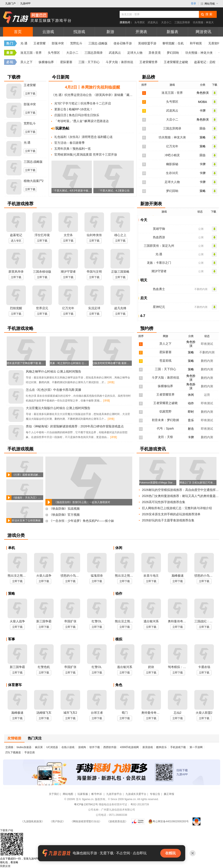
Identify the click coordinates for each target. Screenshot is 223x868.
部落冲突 (58, 43)
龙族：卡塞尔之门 (159, 263)
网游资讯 (203, 32)
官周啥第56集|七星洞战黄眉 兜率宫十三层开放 (86, 154)
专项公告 (155, 794)
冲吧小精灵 (172, 155)
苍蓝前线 (165, 361)
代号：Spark (165, 428)
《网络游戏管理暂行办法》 (86, 821)
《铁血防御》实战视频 (64, 509)
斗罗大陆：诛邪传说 (119, 62)
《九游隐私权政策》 (33, 821)
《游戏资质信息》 (117, 821)
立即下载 (30, 94)
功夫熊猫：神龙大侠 (199, 53)
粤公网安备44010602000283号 (168, 821)
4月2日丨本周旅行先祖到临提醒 (93, 87)
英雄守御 (159, 229)
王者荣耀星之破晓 (176, 62)
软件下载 (95, 747)
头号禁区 (140, 22)
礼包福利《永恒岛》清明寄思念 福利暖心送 (84, 137)
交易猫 (9, 747)
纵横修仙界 (46, 62)
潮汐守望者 (159, 271)
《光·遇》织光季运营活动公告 (72, 95)
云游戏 (48, 32)
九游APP (25, 3)
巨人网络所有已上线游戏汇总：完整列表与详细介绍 (177, 508)
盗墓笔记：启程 (205, 62)
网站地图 (68, 794)
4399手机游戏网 (130, 747)
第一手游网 (196, 747)
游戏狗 (82, 747)
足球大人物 (135, 53)
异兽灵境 (155, 53)
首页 (18, 32)
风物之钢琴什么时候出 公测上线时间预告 (54, 371)
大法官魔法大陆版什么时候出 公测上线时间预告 (58, 408)
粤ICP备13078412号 (86, 804)
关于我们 (54, 794)
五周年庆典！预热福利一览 (73, 149)
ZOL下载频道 (13, 752)
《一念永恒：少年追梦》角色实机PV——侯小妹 (82, 521)
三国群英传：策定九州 (159, 246)
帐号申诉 (97, 794)
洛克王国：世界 (31, 53)
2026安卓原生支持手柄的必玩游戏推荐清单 (171, 514)
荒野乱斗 (76, 43)
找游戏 (79, 32)
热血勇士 (159, 289)
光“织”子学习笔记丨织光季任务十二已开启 (83, 103)
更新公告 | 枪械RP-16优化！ (74, 109)
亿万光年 (172, 146)
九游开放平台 (114, 794)
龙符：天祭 (165, 437)
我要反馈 (5, 866)
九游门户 (10, 3)
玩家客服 (83, 794)
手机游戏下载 (178, 747)
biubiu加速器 (24, 747)
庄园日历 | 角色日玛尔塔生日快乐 (77, 115)
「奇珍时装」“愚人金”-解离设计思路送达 (82, 121)
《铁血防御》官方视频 (64, 515)
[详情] (111, 382)
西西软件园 (110, 747)
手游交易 (30, 752)
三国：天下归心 (89, 62)
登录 (193, 3)
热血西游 (159, 237)
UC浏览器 (52, 747)
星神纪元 (159, 307)
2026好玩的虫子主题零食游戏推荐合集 (168, 520)
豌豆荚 (39, 747)
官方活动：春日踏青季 (69, 143)
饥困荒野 (165, 411)
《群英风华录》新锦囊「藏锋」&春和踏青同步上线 (113, 95)
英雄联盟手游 (147, 43)
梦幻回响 (173, 53)
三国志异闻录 (182, 22)
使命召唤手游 (123, 43)
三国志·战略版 (98, 43)
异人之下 (26, 62)
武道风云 (153, 22)
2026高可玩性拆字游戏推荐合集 (164, 502)
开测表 (141, 32)
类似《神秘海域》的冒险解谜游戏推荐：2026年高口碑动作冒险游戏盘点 (75, 426)
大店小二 (166, 22)
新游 (110, 32)
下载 (7, 830)
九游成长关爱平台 (136, 794)
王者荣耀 (40, 43)
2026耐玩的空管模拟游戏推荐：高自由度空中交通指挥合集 (182, 490)
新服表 (172, 32)
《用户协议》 (57, 821)
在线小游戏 (68, 747)
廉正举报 (169, 794)
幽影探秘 (172, 164)
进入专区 (16, 241)
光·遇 (24, 43)
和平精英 (196, 43)
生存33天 (172, 173)
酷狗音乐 (162, 747)
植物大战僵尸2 (34, 181)
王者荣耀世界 (149, 62)
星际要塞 (66, 62)
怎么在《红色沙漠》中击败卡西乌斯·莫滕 (54, 390)
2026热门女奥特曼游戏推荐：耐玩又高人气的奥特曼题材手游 (182, 496)
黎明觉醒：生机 (173, 43)
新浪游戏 (148, 747)
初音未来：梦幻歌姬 (165, 420)
